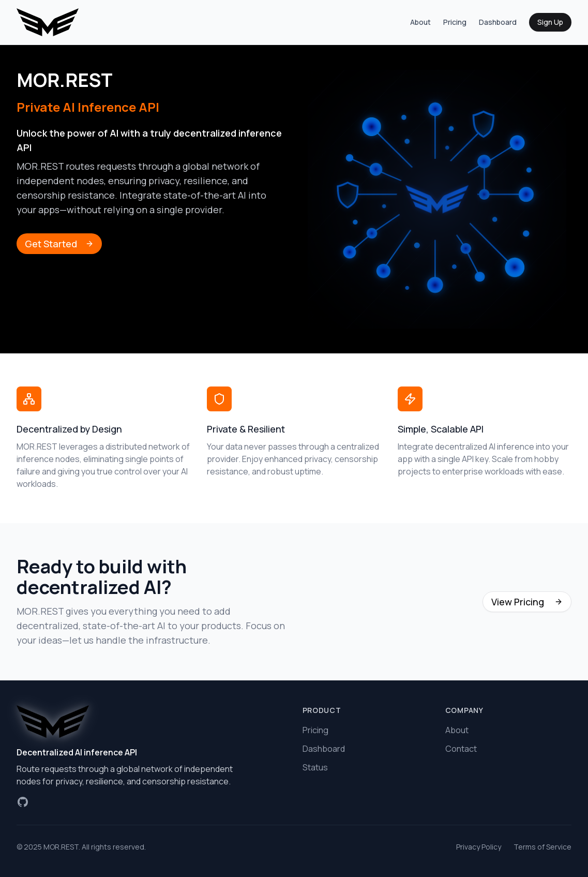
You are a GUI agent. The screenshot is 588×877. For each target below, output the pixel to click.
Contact (461, 749)
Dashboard (498, 22)
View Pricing (527, 602)
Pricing (455, 22)
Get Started (59, 244)
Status (315, 767)
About (420, 22)
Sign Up (550, 22)
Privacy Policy (479, 847)
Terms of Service (542, 847)
